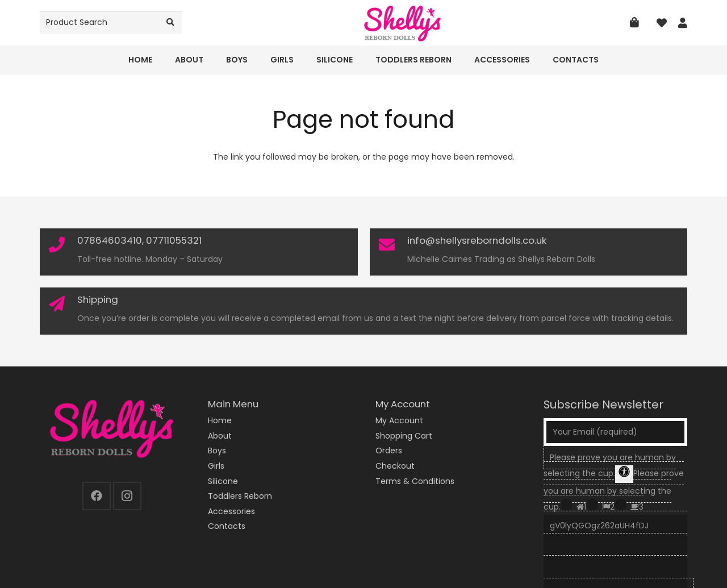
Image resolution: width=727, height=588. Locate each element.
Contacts (227, 526)
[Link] (683, 23)
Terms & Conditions (415, 481)
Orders (389, 451)
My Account (399, 420)
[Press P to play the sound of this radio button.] (567, 505)
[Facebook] (97, 496)
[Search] (171, 22)
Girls (216, 466)
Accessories (231, 511)
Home (220, 420)
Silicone (223, 481)
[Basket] (634, 23)
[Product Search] (111, 22)
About (220, 436)
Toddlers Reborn (240, 496)
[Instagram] (127, 496)
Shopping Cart (404, 436)
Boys (217, 451)
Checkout (395, 466)
